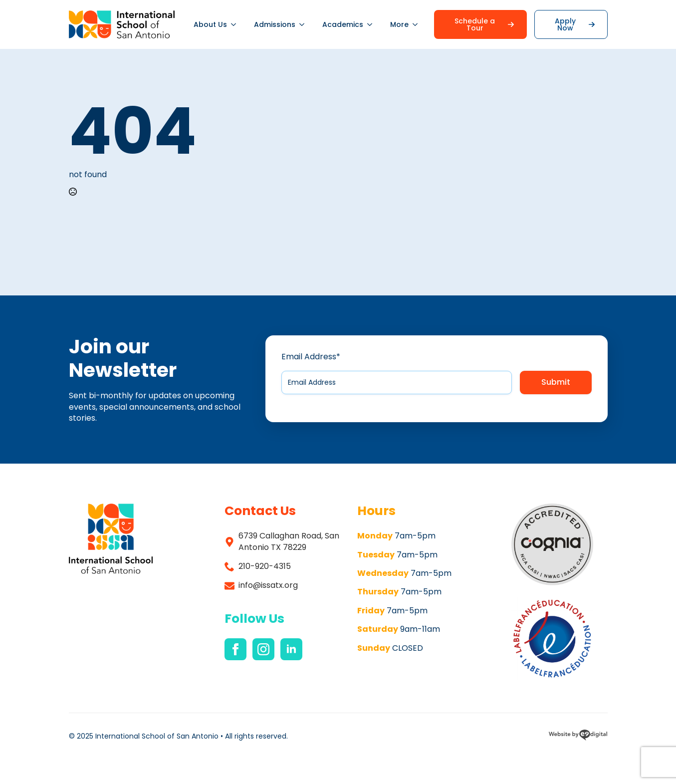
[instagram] (263, 649)
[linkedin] (291, 649)
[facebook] (235, 649)
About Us (210, 24)
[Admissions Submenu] (304, 24)
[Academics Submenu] (372, 24)
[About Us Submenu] (236, 24)
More (399, 24)
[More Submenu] (418, 24)
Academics (343, 24)
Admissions (275, 24)
